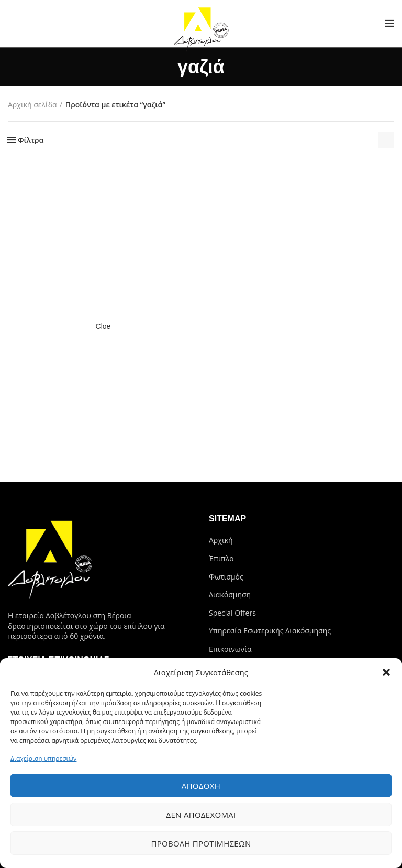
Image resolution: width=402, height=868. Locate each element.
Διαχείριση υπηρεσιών (43, 758)
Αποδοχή (201, 786)
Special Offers (232, 613)
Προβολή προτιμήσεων (201, 843)
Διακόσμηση (230, 594)
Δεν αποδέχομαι (201, 815)
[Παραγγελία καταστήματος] (386, 140)
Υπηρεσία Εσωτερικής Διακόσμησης (270, 631)
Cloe (103, 326)
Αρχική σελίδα (32, 104)
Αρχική (221, 540)
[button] (386, 672)
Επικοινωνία (230, 649)
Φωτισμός (226, 577)
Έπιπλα (221, 558)
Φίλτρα (31, 140)
